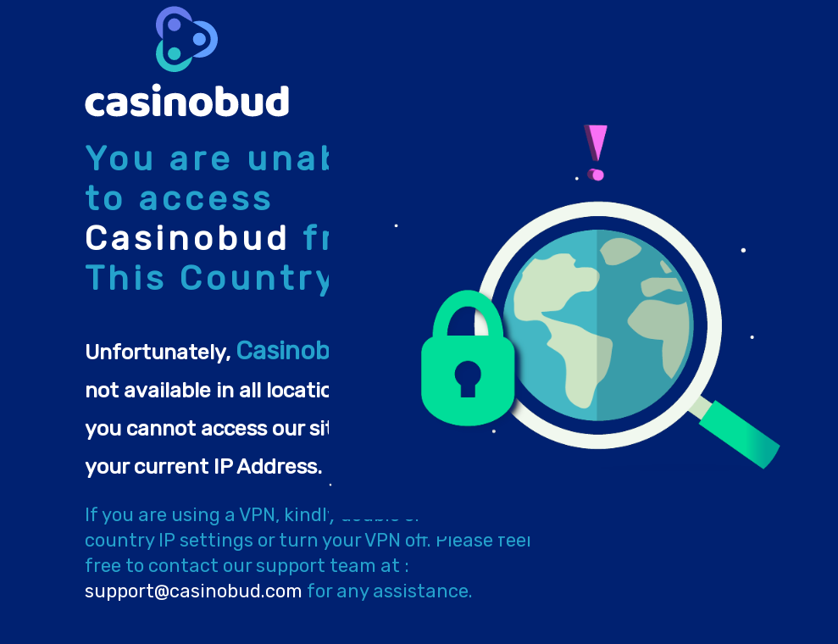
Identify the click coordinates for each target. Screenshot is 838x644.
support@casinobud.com (194, 591)
